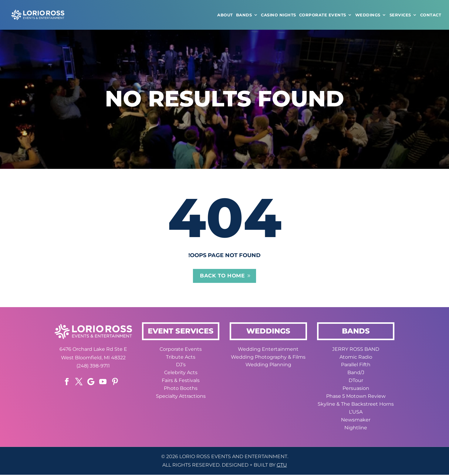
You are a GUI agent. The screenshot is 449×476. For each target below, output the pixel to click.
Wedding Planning (268, 366)
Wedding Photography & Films (268, 358)
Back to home (222, 277)
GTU (282, 466)
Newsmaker (356, 421)
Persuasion (356, 389)
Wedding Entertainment (268, 350)
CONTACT (431, 15)
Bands (244, 15)
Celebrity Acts (181, 374)
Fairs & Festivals (181, 382)
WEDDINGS (368, 15)
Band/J (356, 374)
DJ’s (181, 366)
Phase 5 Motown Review (356, 397)
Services (400, 15)
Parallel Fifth (356, 366)
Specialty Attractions (181, 397)
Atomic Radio (356, 358)
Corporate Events (323, 15)
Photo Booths (181, 389)
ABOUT (225, 15)
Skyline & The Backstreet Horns (356, 405)
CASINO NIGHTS (279, 15)
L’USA (356, 413)
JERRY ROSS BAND (356, 350)
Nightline (356, 429)
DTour (356, 382)
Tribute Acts (181, 358)
